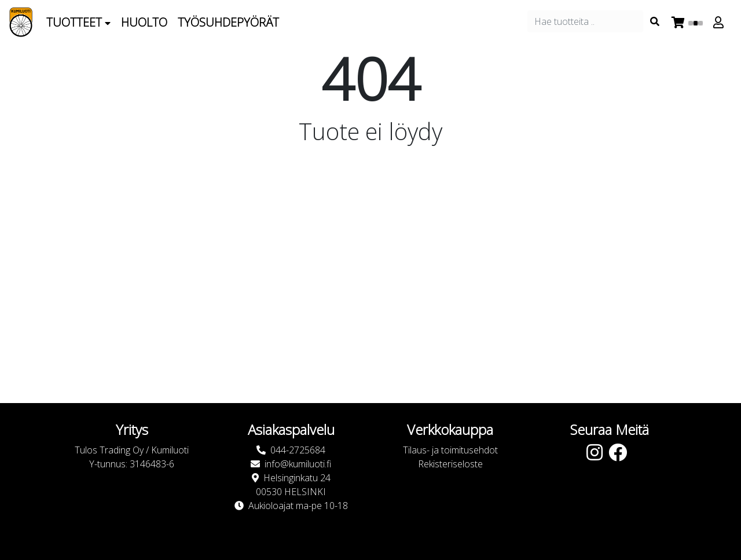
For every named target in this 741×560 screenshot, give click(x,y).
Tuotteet (78, 22)
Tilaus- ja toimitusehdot (450, 450)
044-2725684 (298, 450)
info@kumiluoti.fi (298, 464)
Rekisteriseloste (450, 464)
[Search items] (655, 21)
